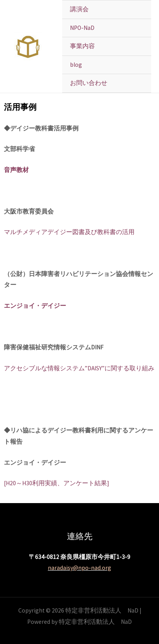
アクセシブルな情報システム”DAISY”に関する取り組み (79, 368)
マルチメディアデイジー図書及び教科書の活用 (69, 232)
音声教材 (16, 170)
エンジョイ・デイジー (35, 306)
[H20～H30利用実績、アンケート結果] (57, 483)
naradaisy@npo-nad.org (79, 568)
